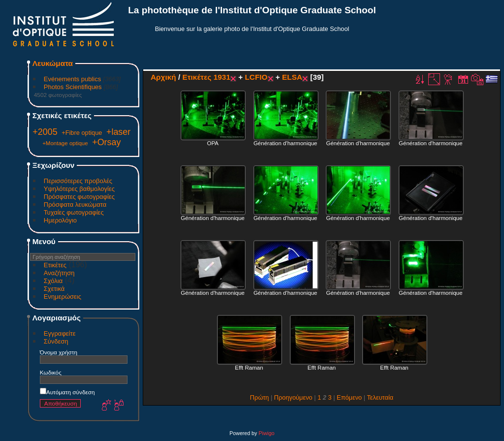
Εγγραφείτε (60, 333)
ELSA (292, 77)
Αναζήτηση (59, 273)
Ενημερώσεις (63, 297)
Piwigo (266, 433)
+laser (118, 132)
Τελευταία (380, 397)
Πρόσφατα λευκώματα (75, 205)
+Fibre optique (82, 133)
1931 (222, 77)
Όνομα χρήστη (59, 352)
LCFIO (256, 77)
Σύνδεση (56, 341)
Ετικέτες (55, 265)
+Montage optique (65, 143)
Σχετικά (54, 289)
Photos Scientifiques (73, 87)
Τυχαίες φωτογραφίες (74, 212)
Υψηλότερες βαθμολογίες (79, 189)
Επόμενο (349, 397)
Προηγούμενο (293, 397)
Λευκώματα (53, 63)
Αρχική (163, 77)
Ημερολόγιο (60, 220)
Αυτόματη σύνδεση (67, 392)
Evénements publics (72, 79)
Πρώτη (260, 397)
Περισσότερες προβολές (78, 181)
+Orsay (106, 142)
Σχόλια (53, 281)
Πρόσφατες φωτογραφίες (79, 197)
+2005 (45, 132)
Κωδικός (51, 372)
